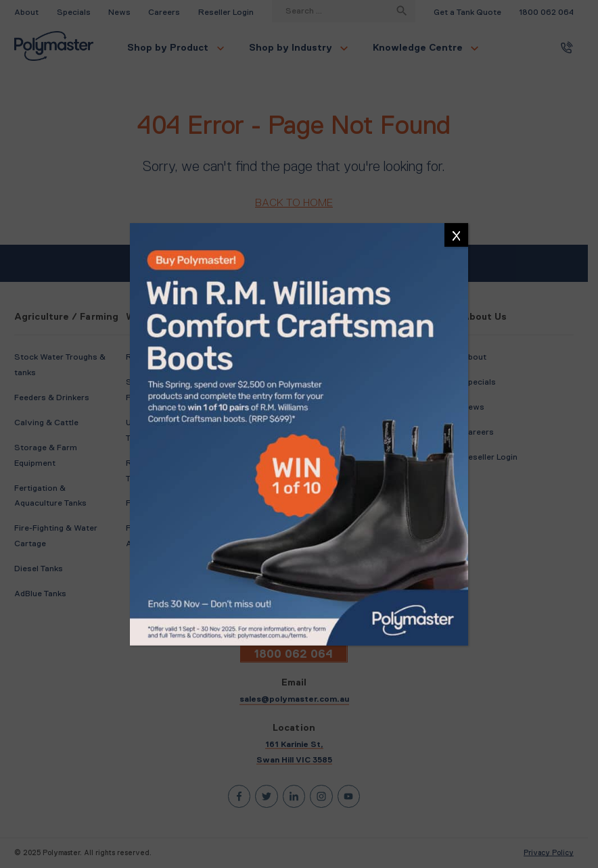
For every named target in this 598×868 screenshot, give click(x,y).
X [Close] (456, 236)
